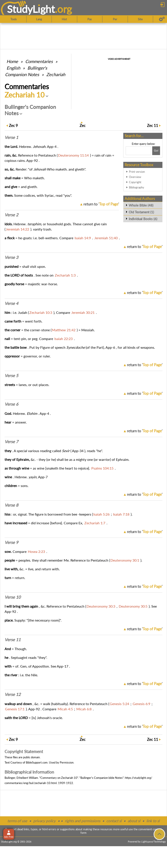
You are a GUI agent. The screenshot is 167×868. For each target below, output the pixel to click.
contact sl (114, 821)
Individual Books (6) (143, 219)
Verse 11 (13, 640)
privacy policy (44, 821)
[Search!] (156, 151)
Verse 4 (11, 303)
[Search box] (138, 151)
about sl (134, 821)
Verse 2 (11, 215)
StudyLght (31, 9)
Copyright (135, 182)
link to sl (153, 821)
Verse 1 (11, 137)
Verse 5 (11, 376)
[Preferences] (162, 19)
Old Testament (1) (141, 212)
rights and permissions (83, 821)
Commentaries (39, 61)
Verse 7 (11, 442)
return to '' (101, 204)
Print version (137, 172)
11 (153, 126)
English (13, 68)
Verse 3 (11, 257)
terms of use (17, 821)
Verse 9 (11, 542)
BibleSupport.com (37, 762)
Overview (135, 177)
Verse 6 (11, 404)
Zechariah (56, 74)
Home (12, 61)
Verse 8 (11, 505)
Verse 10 (13, 597)
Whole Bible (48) (141, 205)
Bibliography (137, 187)
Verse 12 (13, 694)
